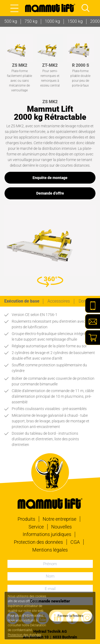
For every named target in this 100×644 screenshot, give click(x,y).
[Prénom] (50, 564)
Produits (26, 519)
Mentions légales (50, 550)
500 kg (11, 21)
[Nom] (50, 576)
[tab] (22, 301)
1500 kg (75, 21)
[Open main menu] (14, 8)
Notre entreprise (59, 519)
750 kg (31, 21)
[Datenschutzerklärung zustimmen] (71, 616)
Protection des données (38, 542)
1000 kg (52, 21)
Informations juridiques (47, 534)
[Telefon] (93, 306)
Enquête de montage (50, 178)
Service (36, 527)
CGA (75, 542)
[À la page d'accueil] (50, 8)
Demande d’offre (50, 193)
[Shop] (93, 338)
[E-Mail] (93, 322)
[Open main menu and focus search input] (86, 8)
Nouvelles (61, 527)
